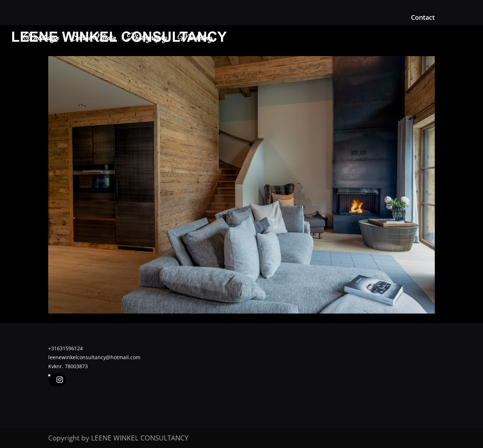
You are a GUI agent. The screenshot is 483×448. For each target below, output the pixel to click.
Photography (147, 40)
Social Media (92, 40)
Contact (423, 18)
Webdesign (41, 40)
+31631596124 (66, 348)
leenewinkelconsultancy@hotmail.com (94, 357)
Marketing (195, 40)
